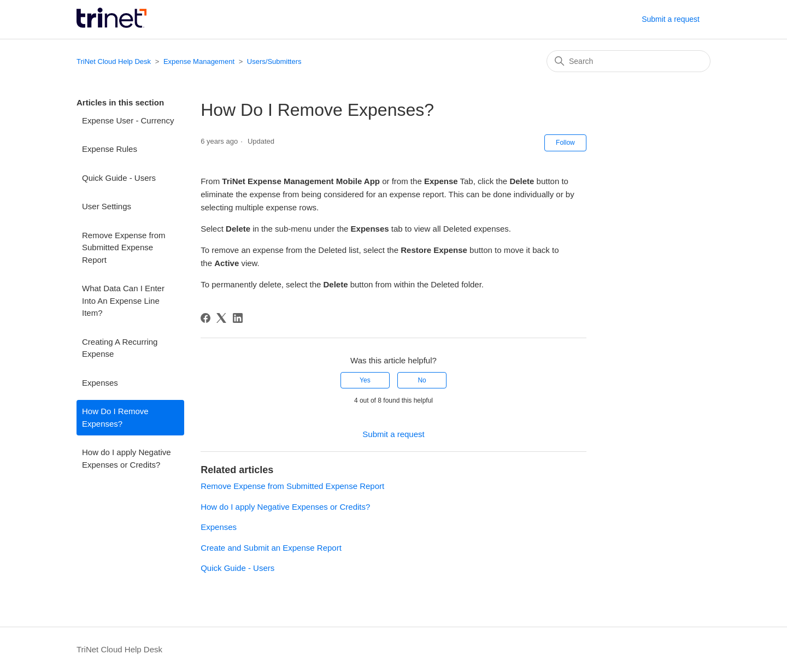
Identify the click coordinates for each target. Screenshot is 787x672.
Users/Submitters (274, 61)
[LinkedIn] (238, 318)
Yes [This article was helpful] (365, 380)
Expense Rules (110, 149)
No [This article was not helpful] (422, 380)
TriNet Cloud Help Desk (115, 61)
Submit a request (671, 19)
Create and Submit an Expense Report (271, 548)
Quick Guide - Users (119, 178)
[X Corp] (221, 318)
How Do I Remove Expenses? (115, 417)
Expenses (100, 383)
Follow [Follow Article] (565, 143)
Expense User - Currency (128, 120)
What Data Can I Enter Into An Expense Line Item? (123, 300)
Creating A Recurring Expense (120, 348)
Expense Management (199, 61)
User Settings (107, 206)
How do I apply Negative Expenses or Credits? (127, 458)
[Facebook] (205, 318)
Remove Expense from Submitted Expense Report (124, 247)
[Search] (629, 61)
